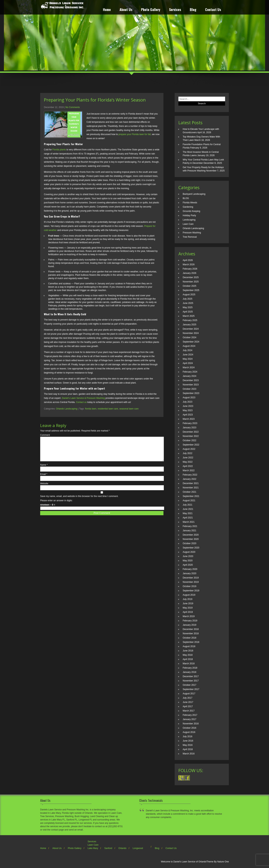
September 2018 (191, 642)
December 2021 (191, 483)
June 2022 (188, 458)
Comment (45, 435)
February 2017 (190, 715)
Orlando (122, 848)
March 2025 (189, 316)
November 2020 (191, 539)
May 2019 (188, 608)
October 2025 (190, 286)
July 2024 (187, 350)
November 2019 (191, 582)
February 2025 (190, 320)
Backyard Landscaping (194, 194)
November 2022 (191, 436)
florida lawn (91, 409)
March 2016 (189, 754)
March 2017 (189, 711)
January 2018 (190, 672)
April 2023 (188, 415)
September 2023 (191, 393)
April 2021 (188, 518)
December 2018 (191, 629)
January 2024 (190, 376)
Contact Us (213, 10)
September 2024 (191, 342)
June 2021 (188, 509)
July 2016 (187, 736)
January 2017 (190, 719)
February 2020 (190, 569)
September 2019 (191, 591)
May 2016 (188, 745)
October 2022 (190, 440)
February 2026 (190, 269)
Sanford (108, 848)
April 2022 (188, 466)
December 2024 (191, 329)
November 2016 (191, 724)
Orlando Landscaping (67, 409)
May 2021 (188, 513)
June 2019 (188, 603)
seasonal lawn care (129, 409)
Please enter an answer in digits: (56, 505)
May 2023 (188, 410)
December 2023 (191, 380)
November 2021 (191, 488)
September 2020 (191, 548)
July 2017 (187, 698)
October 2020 (190, 543)
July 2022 (187, 453)
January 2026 (190, 273)
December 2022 (191, 432)
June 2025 (188, 303)
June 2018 (188, 651)
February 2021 (190, 526)
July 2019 (187, 599)
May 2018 (188, 655)
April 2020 (188, 565)
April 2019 (188, 612)
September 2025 (191, 290)
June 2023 (188, 406)
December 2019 (191, 578)
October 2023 (190, 389)
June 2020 (188, 556)
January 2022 (190, 479)
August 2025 (189, 295)
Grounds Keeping (191, 211)
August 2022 (189, 449)
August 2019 (189, 595)
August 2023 (189, 398)
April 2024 (188, 363)
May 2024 (188, 359)
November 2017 (191, 681)
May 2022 (188, 462)
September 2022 (191, 445)
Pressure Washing (192, 233)
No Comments (73, 107)
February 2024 (190, 372)
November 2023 (191, 385)
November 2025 (191, 282)
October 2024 (190, 337)
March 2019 (189, 616)
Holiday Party (189, 215)
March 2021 (189, 522)
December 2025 (191, 277)
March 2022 (189, 470)
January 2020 (190, 573)
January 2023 (190, 428)
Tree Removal (190, 237)
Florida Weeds (190, 203)
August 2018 (189, 646)
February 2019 (190, 621)
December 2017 (191, 676)
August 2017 (189, 694)
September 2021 (191, 496)
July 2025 (187, 299)
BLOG (186, 198)
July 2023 (187, 402)
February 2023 (190, 423)
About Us (126, 10)
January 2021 (190, 531)
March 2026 (189, 265)
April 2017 (188, 706)
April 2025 (188, 312)
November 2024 (191, 333)
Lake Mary (93, 848)
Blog (193, 10)
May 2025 (188, 307)
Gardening (188, 207)
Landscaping (189, 220)
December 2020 (191, 535)
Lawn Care (188, 224)
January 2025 (190, 325)
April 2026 (188, 260)
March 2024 (189, 367)
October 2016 (190, 728)
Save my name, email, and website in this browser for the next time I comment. (79, 501)
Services (175, 10)
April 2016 (188, 749)
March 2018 (189, 664)
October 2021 (190, 492)
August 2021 (189, 501)
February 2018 (190, 668)
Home (107, 10)
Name (44, 469)
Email (44, 479)
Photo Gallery (151, 10)
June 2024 (188, 355)
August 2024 (189, 346)
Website (44, 488)
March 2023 (189, 419)
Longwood (138, 848)
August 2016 (189, 732)
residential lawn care (108, 409)
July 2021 (187, 505)
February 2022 (190, 475)
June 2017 (188, 702)
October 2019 (190, 586)
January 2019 (190, 625)
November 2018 (191, 634)
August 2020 (189, 552)
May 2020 (188, 561)
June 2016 (188, 741)
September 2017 (191, 689)
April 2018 (188, 659)
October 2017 (190, 685)
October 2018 (190, 638)
